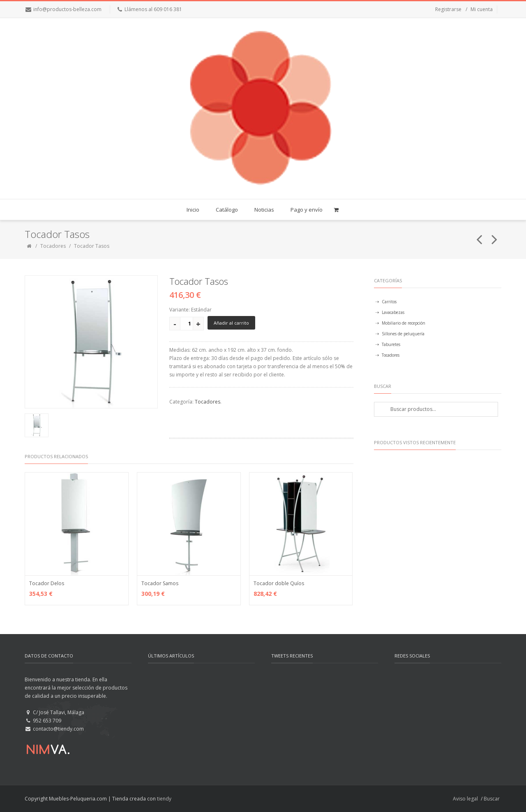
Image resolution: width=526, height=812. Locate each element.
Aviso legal (465, 799)
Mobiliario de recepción (404, 323)
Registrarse (448, 9)
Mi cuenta (482, 9)
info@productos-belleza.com (67, 9)
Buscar (492, 799)
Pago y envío (307, 210)
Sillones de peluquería (403, 334)
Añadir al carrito (231, 323)
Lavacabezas (393, 312)
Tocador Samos (160, 583)
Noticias (264, 210)
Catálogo (227, 210)
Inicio (193, 210)
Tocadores (53, 246)
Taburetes (391, 344)
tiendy (164, 799)
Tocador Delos (47, 583)
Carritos (389, 302)
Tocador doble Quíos (279, 583)
